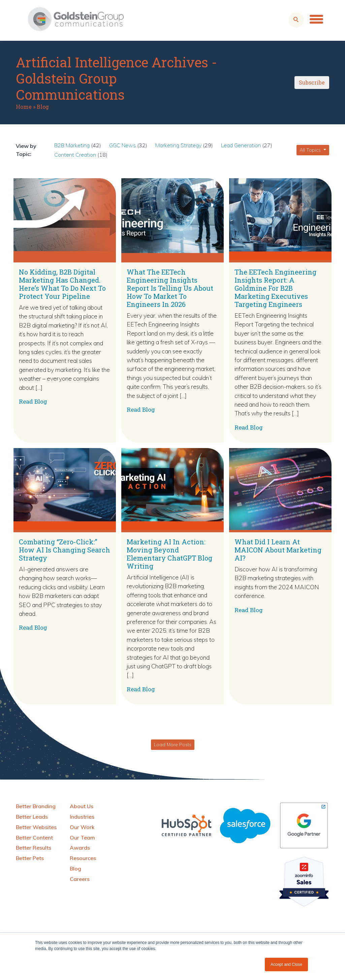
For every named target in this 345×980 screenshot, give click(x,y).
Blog (43, 107)
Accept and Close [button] (286, 965)
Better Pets (30, 858)
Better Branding (36, 806)
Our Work (82, 827)
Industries (82, 817)
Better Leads (32, 817)
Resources (83, 858)
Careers (80, 879)
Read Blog (33, 401)
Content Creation (75, 155)
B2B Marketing (72, 145)
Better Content (34, 837)
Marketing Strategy (178, 145)
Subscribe (312, 82)
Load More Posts (173, 745)
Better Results (34, 848)
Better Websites (36, 827)
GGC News (122, 145)
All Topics (311, 150)
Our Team (82, 837)
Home (24, 107)
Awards (80, 848)
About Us (82, 806)
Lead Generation (241, 145)
